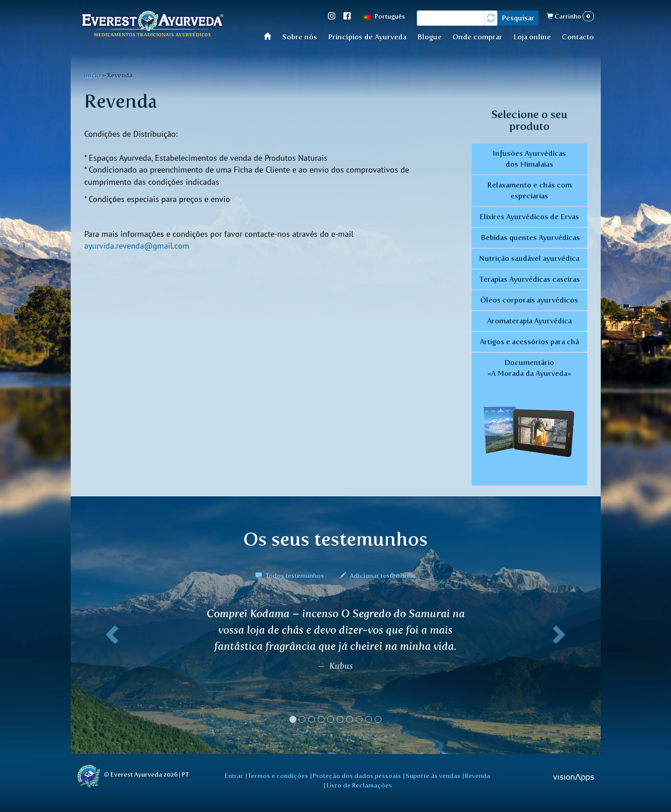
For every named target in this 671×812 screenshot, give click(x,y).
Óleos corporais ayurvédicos (529, 300)
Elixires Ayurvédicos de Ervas (529, 217)
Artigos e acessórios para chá (529, 342)
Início (270, 36)
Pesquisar (518, 18)
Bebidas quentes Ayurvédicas (529, 238)
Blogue (430, 37)
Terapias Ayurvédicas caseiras (529, 279)
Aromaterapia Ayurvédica (529, 321)
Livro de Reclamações (359, 785)
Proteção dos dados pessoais (357, 776)
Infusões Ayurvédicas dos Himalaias (529, 159)
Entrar (234, 776)
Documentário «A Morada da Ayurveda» (529, 420)
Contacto (578, 37)
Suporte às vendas (433, 776)
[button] (111, 669)
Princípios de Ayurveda (367, 37)
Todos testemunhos (290, 576)
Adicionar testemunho (378, 576)
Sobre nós (300, 37)
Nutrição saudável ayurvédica (529, 258)
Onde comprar (478, 37)
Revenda (478, 776)
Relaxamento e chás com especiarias (529, 190)
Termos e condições (278, 776)
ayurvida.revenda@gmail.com (137, 246)
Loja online (532, 37)
